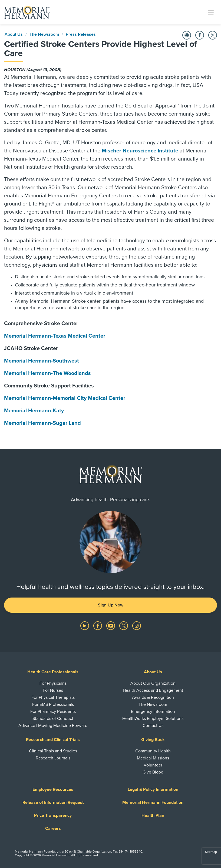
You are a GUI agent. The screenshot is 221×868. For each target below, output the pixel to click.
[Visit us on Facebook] (98, 625)
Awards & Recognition (153, 697)
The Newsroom (44, 34)
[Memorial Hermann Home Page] (27, 12)
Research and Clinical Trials (53, 740)
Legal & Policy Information (153, 789)
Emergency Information (153, 712)
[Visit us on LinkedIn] (85, 625)
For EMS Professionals (53, 704)
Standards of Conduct (53, 719)
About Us (14, 34)
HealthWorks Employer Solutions (153, 719)
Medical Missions (153, 758)
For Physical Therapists (53, 697)
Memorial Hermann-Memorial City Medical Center (65, 398)
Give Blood (153, 772)
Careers (53, 828)
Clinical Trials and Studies (53, 751)
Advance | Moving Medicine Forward (53, 726)
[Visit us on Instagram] (137, 625)
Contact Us (153, 726)
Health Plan (153, 815)
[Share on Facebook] (200, 35)
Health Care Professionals (53, 672)
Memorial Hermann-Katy (34, 411)
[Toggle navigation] (211, 12)
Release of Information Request (53, 802)
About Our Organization (153, 683)
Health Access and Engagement (153, 690)
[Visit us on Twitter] (124, 625)
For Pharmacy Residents (53, 712)
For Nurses (53, 690)
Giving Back (153, 740)
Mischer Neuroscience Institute (140, 151)
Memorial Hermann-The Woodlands (47, 373)
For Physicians (53, 683)
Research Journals (53, 758)
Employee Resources (53, 789)
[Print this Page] (187, 35)
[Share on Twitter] (213, 35)
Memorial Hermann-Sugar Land (42, 423)
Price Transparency (53, 815)
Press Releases (81, 34)
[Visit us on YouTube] (111, 625)
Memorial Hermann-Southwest (42, 361)
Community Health (153, 751)
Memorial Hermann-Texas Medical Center (55, 336)
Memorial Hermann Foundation (153, 802)
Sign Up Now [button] (111, 605)
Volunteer (153, 765)
